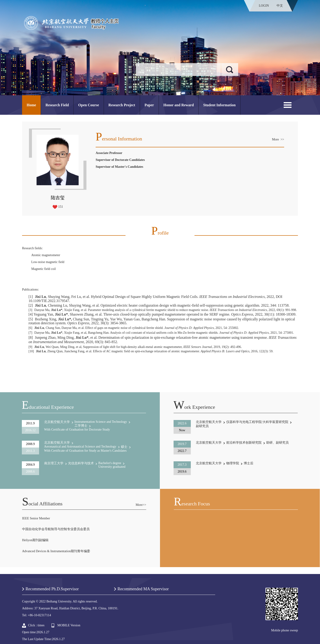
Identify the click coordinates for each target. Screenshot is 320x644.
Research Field (57, 105)
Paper (149, 105)
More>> (141, 505)
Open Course (89, 105)
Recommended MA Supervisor (143, 589)
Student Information (219, 105)
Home (31, 105)
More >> (278, 139)
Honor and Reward (179, 105)
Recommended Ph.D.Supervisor (52, 589)
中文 (280, 6)
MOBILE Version (69, 625)
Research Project (122, 105)
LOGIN (264, 6)
